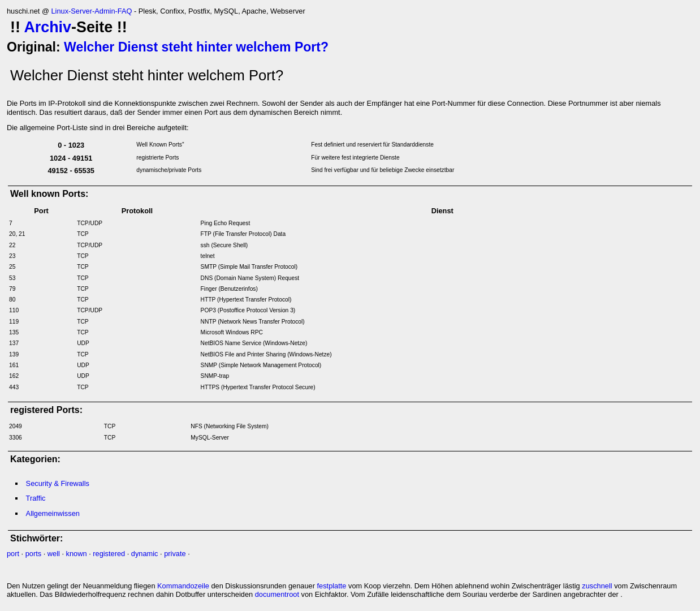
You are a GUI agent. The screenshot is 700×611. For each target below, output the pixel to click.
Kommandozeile (183, 586)
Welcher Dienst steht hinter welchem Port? (196, 47)
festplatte (332, 586)
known (77, 554)
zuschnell (597, 586)
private (175, 554)
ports (33, 554)
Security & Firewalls (58, 483)
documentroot (277, 594)
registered (109, 554)
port (13, 554)
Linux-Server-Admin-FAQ (91, 11)
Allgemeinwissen (53, 513)
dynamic (145, 554)
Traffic (36, 498)
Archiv (47, 27)
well (54, 554)
